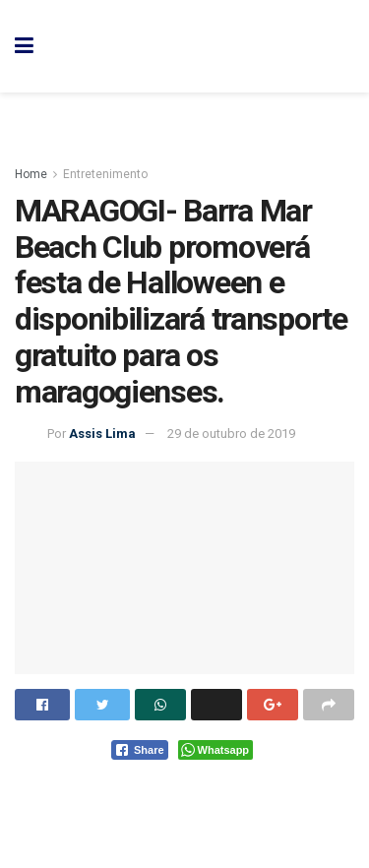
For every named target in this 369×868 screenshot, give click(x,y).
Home (31, 174)
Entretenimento (105, 174)
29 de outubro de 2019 (231, 434)
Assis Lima (102, 434)
